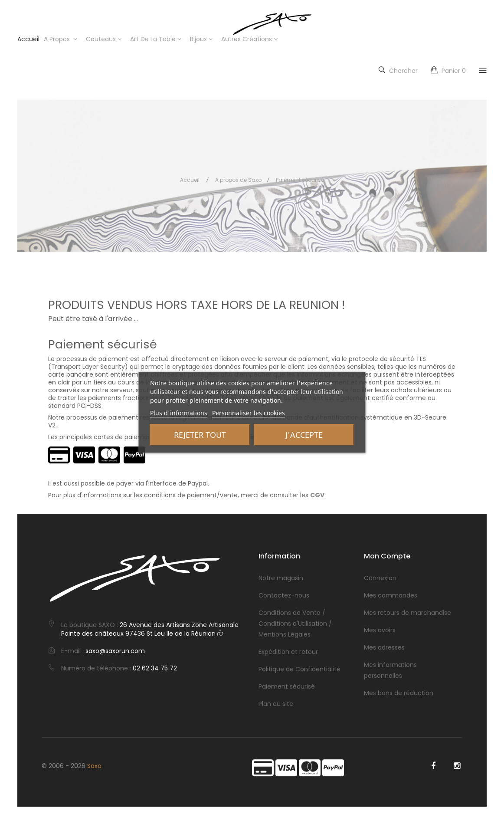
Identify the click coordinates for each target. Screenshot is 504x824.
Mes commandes (391, 595)
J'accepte (304, 435)
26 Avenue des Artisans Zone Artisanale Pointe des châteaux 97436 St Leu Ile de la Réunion (150, 629)
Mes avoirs (380, 630)
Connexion (380, 578)
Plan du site (276, 704)
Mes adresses (384, 647)
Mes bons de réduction (399, 693)
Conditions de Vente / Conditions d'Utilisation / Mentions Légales (295, 624)
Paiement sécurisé (287, 686)
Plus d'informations (179, 413)
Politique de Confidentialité (299, 669)
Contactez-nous (284, 595)
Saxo (94, 766)
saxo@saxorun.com (115, 651)
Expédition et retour (288, 652)
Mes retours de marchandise (407, 613)
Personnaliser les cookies (249, 413)
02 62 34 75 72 (155, 668)
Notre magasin (281, 578)
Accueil (190, 180)
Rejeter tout (200, 435)
